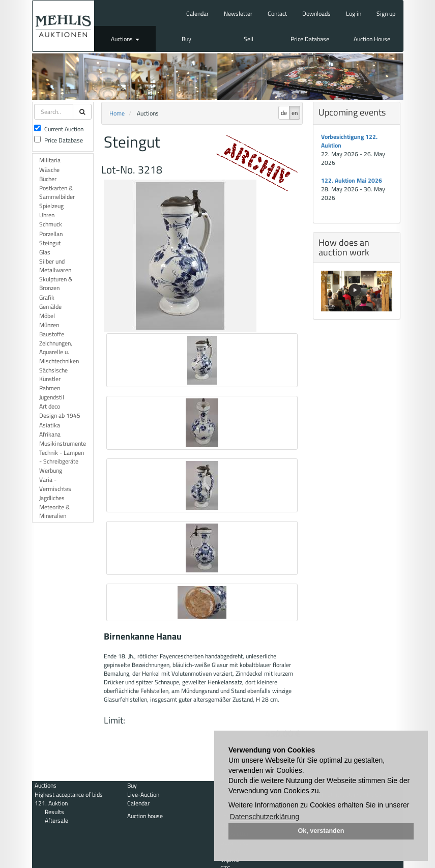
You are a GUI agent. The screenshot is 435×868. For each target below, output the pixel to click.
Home (117, 113)
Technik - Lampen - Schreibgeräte (62, 457)
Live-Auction (143, 794)
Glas (45, 252)
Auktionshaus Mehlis (63, 26)
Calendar (197, 13)
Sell (249, 39)
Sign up (386, 13)
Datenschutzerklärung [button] (265, 817)
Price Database (310, 39)
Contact (277, 13)
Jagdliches (52, 498)
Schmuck (51, 224)
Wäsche (49, 170)
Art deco (50, 406)
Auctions (125, 39)
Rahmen (50, 388)
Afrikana (50, 434)
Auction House (372, 39)
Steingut (50, 243)
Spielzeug (51, 206)
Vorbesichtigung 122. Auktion (349, 141)
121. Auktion (51, 803)
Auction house (145, 816)
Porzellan (51, 234)
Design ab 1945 (60, 415)
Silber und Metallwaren (55, 266)
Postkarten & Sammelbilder (57, 192)
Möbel (47, 316)
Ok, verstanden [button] (321, 831)
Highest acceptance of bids (69, 794)
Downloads (316, 13)
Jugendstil (52, 397)
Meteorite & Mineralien (54, 511)
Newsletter (238, 13)
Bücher (48, 179)
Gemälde (50, 307)
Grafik (47, 297)
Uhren (47, 215)
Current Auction (59, 129)
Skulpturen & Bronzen (56, 283)
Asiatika (50, 425)
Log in (354, 13)
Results (54, 812)
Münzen (49, 325)
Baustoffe (52, 334)
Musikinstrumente (63, 443)
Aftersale (56, 820)
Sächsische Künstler (53, 374)
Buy (186, 39)
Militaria (50, 160)
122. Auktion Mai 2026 (352, 180)
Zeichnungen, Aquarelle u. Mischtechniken (59, 352)
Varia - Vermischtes (55, 484)
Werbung (51, 470)
